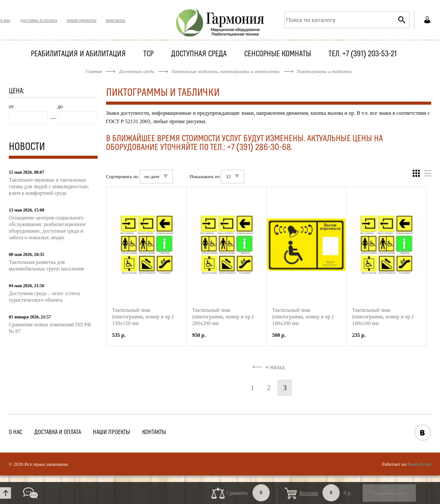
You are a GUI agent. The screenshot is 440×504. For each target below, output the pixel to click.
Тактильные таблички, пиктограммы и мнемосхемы (226, 71)
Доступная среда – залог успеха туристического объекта (44, 297)
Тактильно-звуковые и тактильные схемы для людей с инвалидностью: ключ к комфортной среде (49, 186)
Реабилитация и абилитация (78, 54)
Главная (93, 71)
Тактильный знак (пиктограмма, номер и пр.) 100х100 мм (383, 317)
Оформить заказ (389, 493)
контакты (115, 20)
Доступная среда (199, 54)
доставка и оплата (39, 20)
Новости (27, 147)
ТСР (148, 54)
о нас (5, 20)
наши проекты (82, 20)
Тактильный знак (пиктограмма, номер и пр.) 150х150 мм (143, 317)
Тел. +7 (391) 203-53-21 (363, 54)
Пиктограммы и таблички (324, 71)
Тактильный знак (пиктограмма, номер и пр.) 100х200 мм (303, 317)
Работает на (407, 464)
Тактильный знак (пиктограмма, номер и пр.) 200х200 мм (223, 317)
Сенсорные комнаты (278, 54)
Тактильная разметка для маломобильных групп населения (46, 265)
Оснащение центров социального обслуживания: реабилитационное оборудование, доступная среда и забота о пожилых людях (47, 228)
